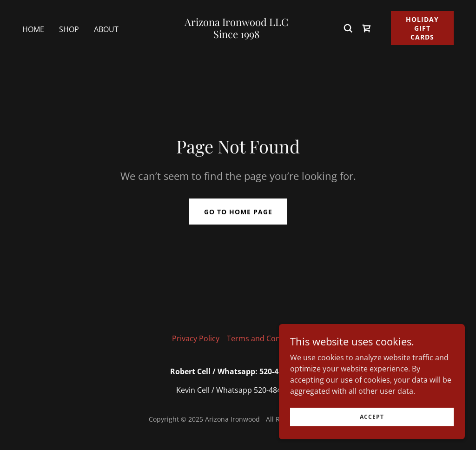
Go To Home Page (238, 212)
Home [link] (33, 29)
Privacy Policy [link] (196, 338)
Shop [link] (69, 29)
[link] (236, 35)
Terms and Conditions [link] (266, 338)
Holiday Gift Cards (422, 28)
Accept (372, 417)
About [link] (106, 29)
